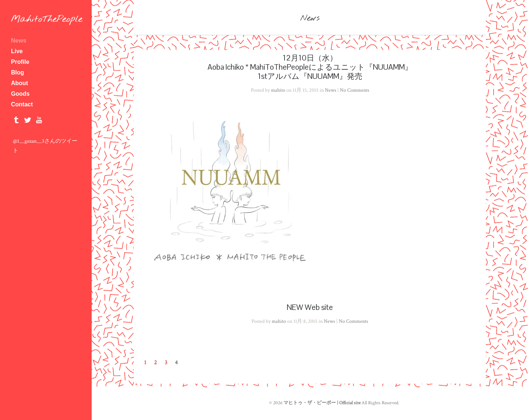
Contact (22, 104)
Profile (46, 62)
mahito (278, 90)
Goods (20, 94)
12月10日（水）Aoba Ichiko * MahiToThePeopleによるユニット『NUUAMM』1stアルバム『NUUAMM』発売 (310, 67)
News (19, 41)
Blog (18, 72)
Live (17, 51)
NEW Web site (310, 307)
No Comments (355, 90)
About (46, 83)
